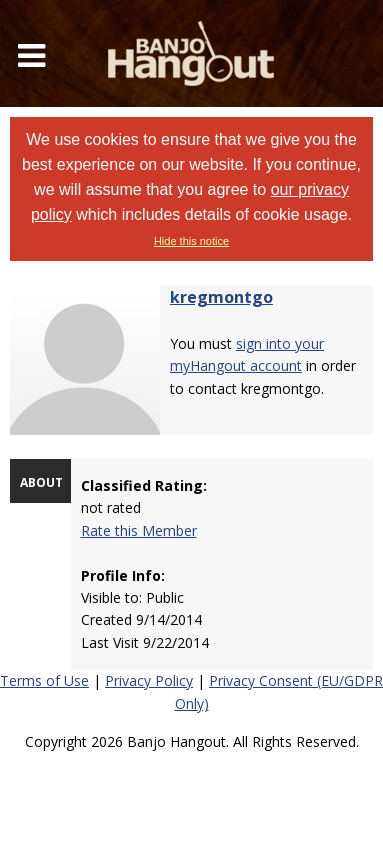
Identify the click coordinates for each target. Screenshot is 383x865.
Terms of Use (44, 680)
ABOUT (41, 482)
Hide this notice (191, 241)
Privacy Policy (149, 680)
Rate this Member (139, 530)
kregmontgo (221, 297)
